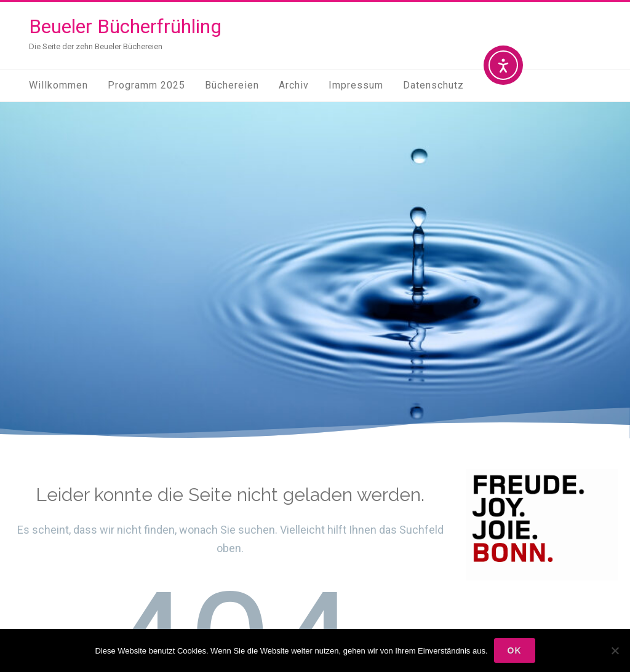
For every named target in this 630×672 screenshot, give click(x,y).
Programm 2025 (146, 85)
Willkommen (58, 85)
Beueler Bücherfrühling (125, 26)
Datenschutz (433, 85)
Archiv (294, 85)
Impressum (356, 85)
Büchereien (232, 85)
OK (515, 650)
